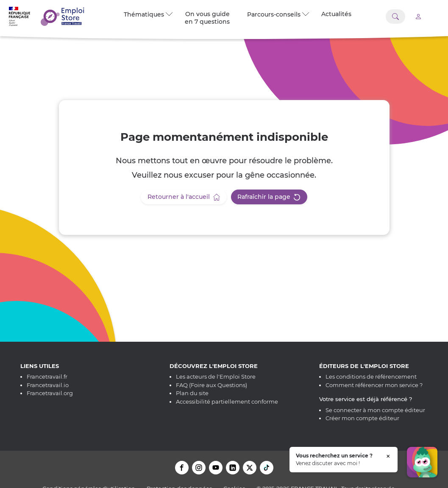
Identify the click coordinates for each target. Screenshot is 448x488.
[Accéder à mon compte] (418, 16)
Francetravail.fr (47, 376)
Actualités (336, 14)
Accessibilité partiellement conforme (227, 402)
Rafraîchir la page (269, 197)
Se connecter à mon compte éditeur (375, 410)
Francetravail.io (48, 385)
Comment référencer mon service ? (374, 385)
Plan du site (192, 393)
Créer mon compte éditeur (362, 418)
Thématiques (148, 14)
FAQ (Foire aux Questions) (211, 385)
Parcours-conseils (278, 14)
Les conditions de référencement (371, 376)
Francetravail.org (50, 393)
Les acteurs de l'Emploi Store (216, 376)
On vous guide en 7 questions (207, 18)
